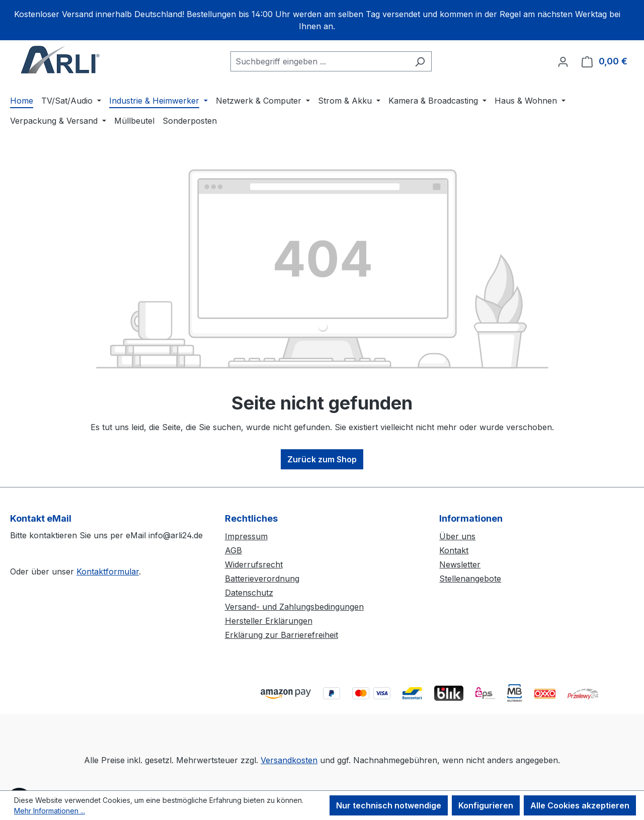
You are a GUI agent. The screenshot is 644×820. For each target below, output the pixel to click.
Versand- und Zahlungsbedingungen (294, 607)
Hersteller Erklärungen (269, 621)
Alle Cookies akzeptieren (580, 805)
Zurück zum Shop (322, 459)
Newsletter (460, 564)
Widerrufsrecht (254, 564)
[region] (322, 20)
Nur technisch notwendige (389, 805)
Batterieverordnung (262, 579)
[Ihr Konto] (563, 61)
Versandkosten (289, 760)
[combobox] (319, 61)
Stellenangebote (470, 579)
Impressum (246, 536)
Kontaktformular (108, 571)
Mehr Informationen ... (50, 811)
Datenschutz (249, 593)
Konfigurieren (486, 805)
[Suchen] (420, 61)
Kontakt (454, 550)
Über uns (457, 536)
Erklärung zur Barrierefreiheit (281, 635)
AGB (233, 550)
